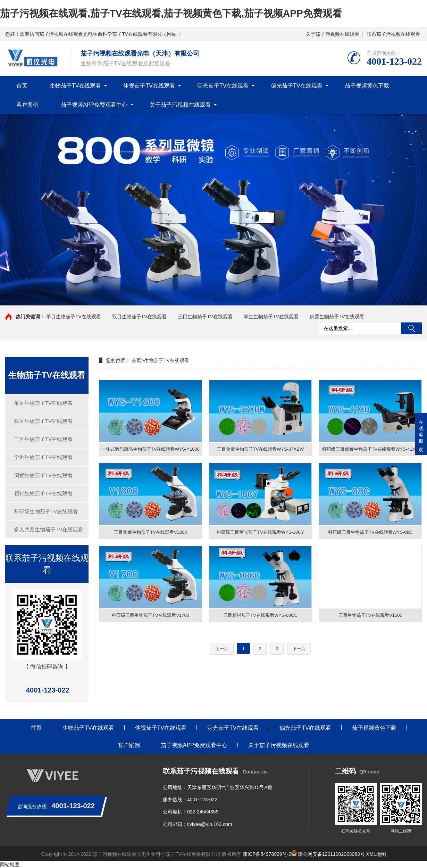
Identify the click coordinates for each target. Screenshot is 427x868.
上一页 (222, 652)
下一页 (299, 652)
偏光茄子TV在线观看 (296, 86)
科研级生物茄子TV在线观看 (46, 511)
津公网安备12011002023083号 (328, 854)
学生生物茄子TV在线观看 (271, 317)
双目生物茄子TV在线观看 (140, 317)
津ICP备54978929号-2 (267, 854)
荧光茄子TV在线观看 (223, 86)
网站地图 (10, 865)
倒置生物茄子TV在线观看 (337, 317)
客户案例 (27, 105)
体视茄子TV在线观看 (149, 86)
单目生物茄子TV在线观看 (74, 317)
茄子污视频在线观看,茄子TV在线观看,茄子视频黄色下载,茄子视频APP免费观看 (171, 13)
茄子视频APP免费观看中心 (94, 105)
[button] (211, 299)
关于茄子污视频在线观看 (333, 34)
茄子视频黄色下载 (367, 86)
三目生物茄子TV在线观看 (205, 317)
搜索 (411, 328)
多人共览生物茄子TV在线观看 (48, 529)
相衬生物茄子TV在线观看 (43, 493)
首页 (22, 86)
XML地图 (376, 854)
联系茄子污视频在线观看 (393, 34)
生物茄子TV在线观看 (75, 86)
